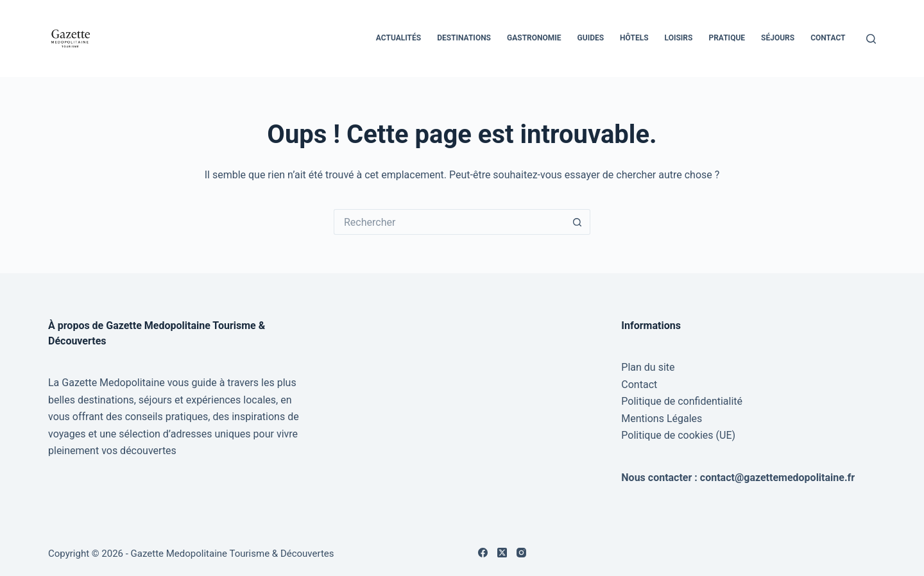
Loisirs (679, 38)
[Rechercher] (871, 39)
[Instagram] (521, 553)
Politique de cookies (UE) (678, 435)
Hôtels (634, 38)
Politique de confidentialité (682, 401)
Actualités (398, 38)
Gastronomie (534, 38)
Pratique (727, 38)
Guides (591, 38)
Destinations (464, 38)
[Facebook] (483, 553)
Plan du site (648, 367)
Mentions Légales (662, 419)
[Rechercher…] (449, 222)
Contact (828, 38)
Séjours (778, 38)
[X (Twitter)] (502, 553)
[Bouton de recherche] (577, 222)
